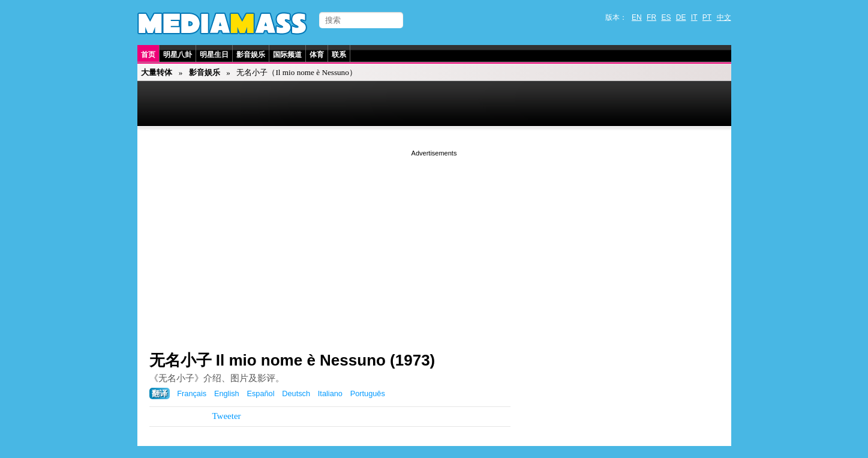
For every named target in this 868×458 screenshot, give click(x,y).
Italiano (330, 393)
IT (694, 17)
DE (681, 17)
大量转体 (157, 72)
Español (260, 393)
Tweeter (227, 416)
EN (637, 17)
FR (651, 17)
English (227, 393)
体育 (317, 55)
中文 (724, 17)
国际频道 (287, 55)
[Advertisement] (434, 243)
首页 (148, 55)
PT (707, 17)
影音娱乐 (251, 55)
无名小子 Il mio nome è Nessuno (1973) (292, 360)
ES (666, 17)
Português (368, 393)
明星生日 (214, 55)
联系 (339, 55)
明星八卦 (178, 55)
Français (192, 393)
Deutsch (296, 393)
